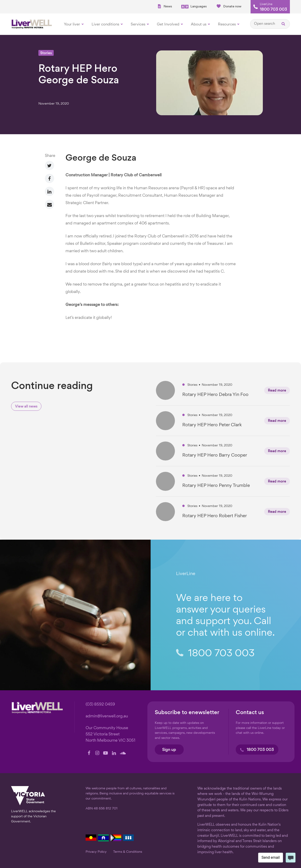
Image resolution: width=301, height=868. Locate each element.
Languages (194, 7)
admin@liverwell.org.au (107, 716)
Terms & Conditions (128, 852)
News (164, 6)
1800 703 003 (273, 10)
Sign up (169, 750)
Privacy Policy (96, 852)
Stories (46, 53)
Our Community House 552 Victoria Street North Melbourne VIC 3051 (110, 734)
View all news (26, 407)
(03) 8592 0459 (100, 705)
